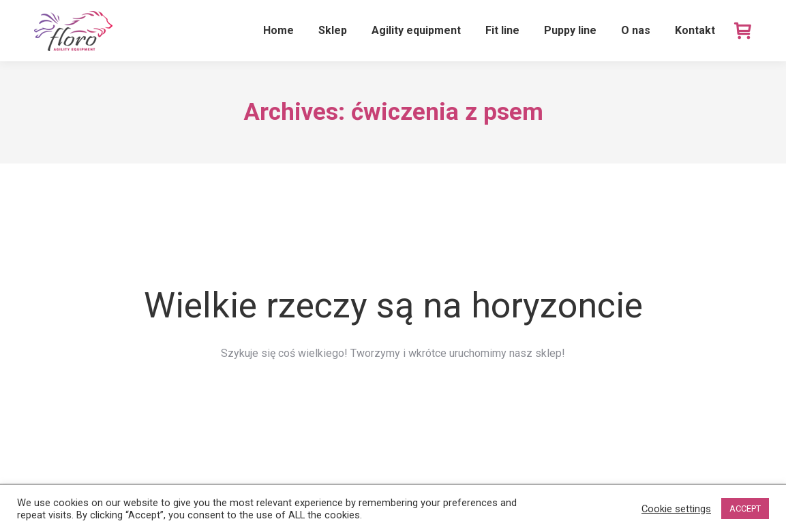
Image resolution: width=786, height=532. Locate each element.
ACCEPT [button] (745, 508)
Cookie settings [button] (676, 509)
